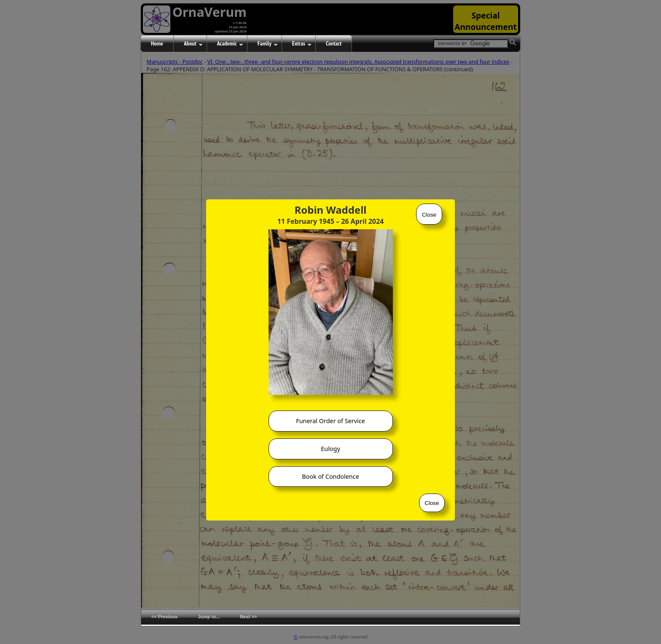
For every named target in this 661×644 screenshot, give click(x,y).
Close (429, 215)
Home (157, 43)
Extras (302, 44)
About (193, 44)
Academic (230, 44)
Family (268, 44)
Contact (334, 43)
